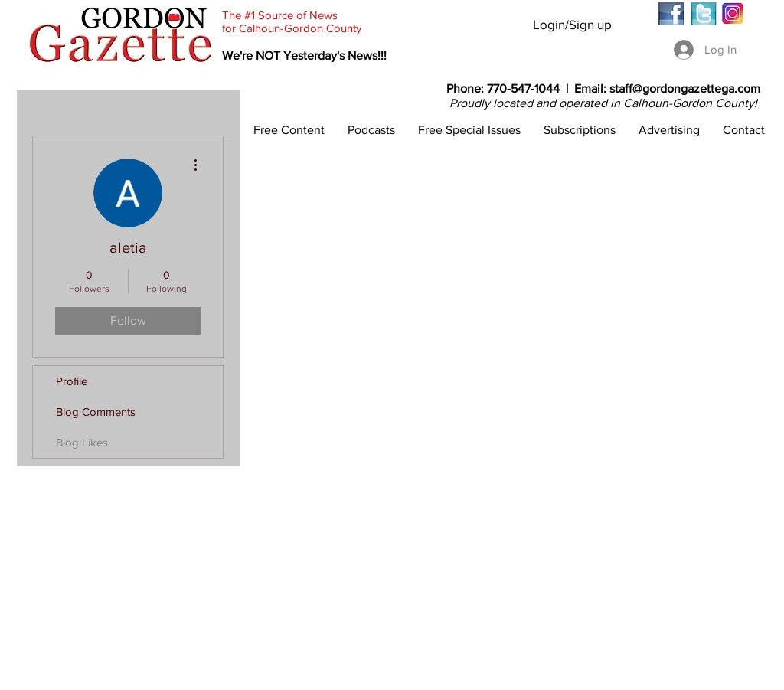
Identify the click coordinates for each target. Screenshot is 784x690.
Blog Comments (96, 412)
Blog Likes (82, 442)
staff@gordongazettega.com (685, 88)
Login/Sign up (572, 24)
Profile (72, 381)
